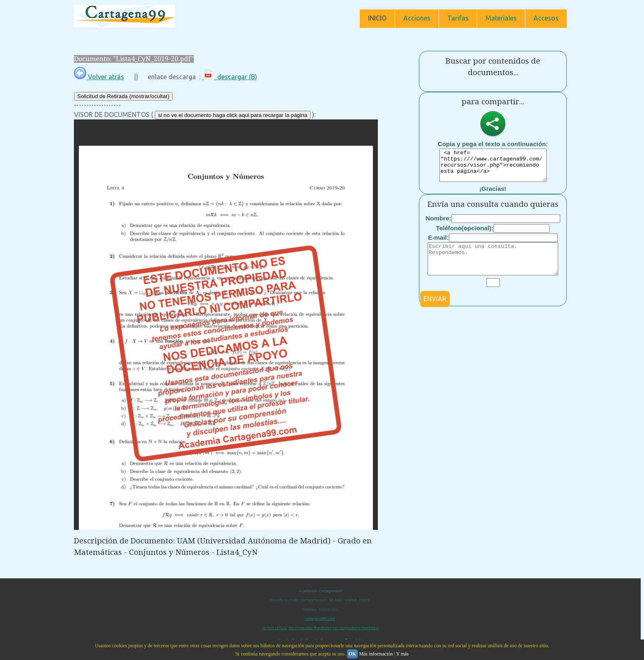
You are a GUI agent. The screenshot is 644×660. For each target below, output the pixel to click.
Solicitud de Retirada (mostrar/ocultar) (123, 96)
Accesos (546, 18)
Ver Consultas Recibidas (310, 628)
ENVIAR (435, 311)
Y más (402, 654)
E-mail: (438, 244)
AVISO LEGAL (274, 628)
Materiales (501, 18)
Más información (376, 654)
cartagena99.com (320, 618)
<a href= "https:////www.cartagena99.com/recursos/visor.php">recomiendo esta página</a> (493, 168)
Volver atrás (99, 77)
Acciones (417, 18)
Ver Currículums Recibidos (356, 628)
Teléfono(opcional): (465, 234)
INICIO (377, 18)
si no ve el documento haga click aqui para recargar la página (233, 115)
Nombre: (438, 224)
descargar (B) (230, 77)
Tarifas (458, 18)
